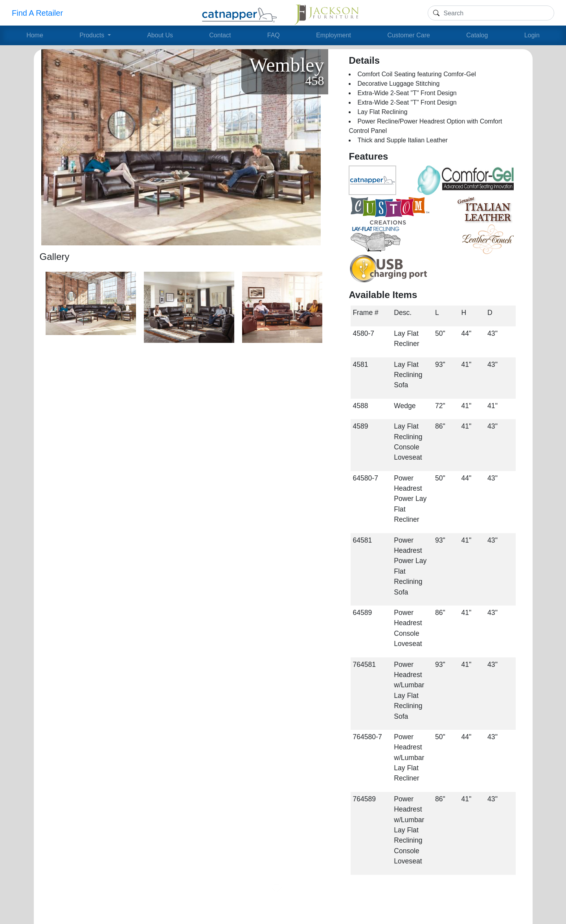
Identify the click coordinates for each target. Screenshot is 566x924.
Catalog (477, 35)
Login (532, 35)
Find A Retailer (37, 13)
